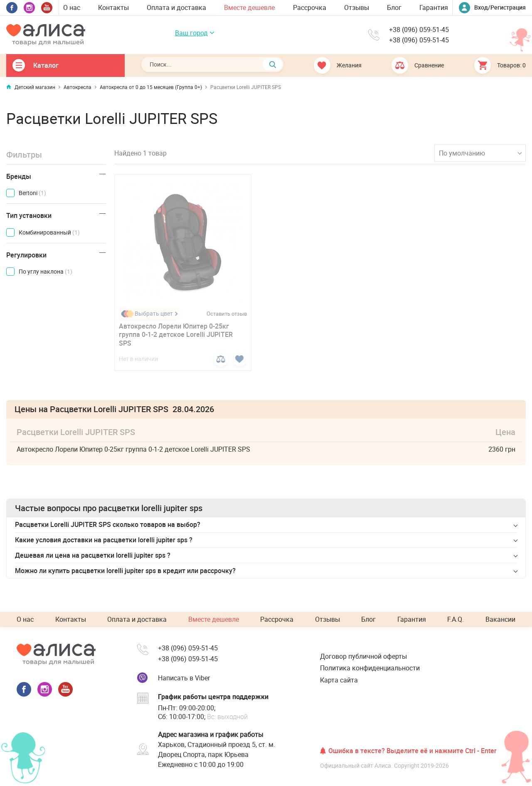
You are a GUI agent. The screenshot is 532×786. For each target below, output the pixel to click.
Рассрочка (310, 7)
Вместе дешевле (249, 7)
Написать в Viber (184, 678)
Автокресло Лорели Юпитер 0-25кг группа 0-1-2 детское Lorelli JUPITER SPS (176, 335)
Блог (394, 7)
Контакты (113, 7)
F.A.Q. (456, 619)
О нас (72, 7)
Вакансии (500, 619)
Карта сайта (339, 680)
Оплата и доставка (176, 7)
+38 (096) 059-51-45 (419, 30)
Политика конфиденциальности (370, 668)
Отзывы (357, 7)
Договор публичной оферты (363, 656)
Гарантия (434, 7)
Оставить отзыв (227, 314)
